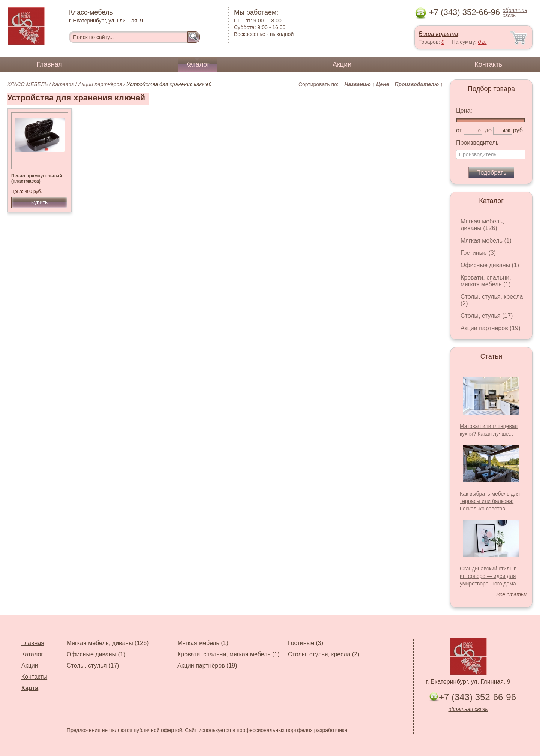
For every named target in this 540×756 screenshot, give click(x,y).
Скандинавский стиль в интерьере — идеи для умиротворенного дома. (489, 576)
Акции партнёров (100, 84)
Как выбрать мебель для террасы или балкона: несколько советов (490, 501)
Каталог (197, 64)
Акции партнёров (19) (490, 328)
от (459, 130)
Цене (385, 84)
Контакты (489, 64)
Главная (49, 64)
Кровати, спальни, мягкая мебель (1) (486, 281)
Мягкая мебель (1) (486, 240)
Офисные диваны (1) (490, 265)
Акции (342, 64)
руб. (519, 130)
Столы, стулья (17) (487, 316)
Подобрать (491, 173)
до (488, 130)
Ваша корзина (438, 34)
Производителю (419, 84)
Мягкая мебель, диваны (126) (482, 225)
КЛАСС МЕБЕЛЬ (28, 84)
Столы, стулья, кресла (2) (324, 654)
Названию (359, 84)
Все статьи (511, 594)
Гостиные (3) (478, 253)
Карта (30, 688)
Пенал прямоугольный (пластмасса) (37, 178)
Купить (39, 202)
